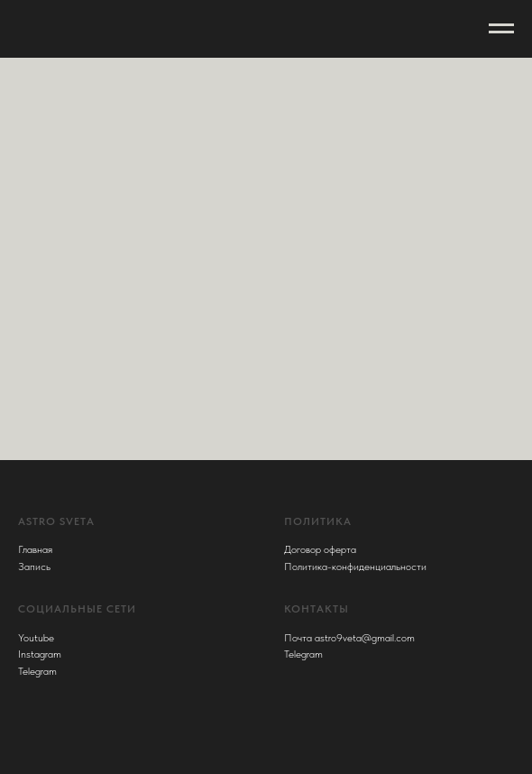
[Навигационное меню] (501, 29)
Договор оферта (320, 549)
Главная (35, 549)
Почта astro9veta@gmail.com (349, 638)
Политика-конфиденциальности (355, 567)
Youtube (36, 638)
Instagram (40, 654)
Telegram (37, 671)
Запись (34, 567)
